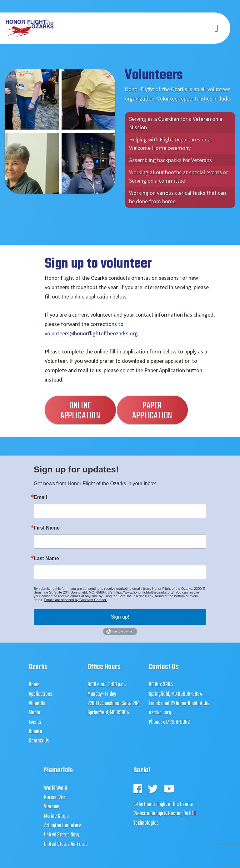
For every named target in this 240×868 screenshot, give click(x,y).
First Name (47, 528)
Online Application (80, 411)
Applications (40, 694)
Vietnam (52, 807)
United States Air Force (66, 844)
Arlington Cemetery (62, 826)
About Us (37, 704)
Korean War (55, 798)
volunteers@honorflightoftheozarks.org (91, 333)
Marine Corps (56, 816)
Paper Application (152, 411)
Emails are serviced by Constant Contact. (75, 600)
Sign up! (120, 617)
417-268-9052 (176, 722)
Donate (35, 732)
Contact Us (39, 741)
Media (34, 713)
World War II (56, 788)
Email (40, 497)
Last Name (46, 559)
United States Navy (62, 835)
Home (34, 685)
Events (35, 722)
